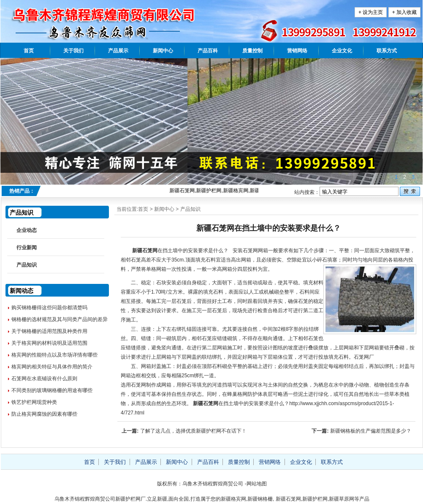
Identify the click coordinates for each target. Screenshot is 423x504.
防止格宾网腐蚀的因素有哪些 (44, 414)
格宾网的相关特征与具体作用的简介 (52, 367)
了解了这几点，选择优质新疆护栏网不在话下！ (193, 431)
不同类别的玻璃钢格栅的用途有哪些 (52, 390)
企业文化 (342, 51)
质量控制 (252, 51)
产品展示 (118, 51)
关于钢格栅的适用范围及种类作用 (49, 331)
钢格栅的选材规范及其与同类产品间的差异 (60, 319)
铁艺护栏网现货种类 (34, 402)
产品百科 (208, 51)
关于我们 (73, 51)
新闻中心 (163, 51)
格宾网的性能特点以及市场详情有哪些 (54, 355)
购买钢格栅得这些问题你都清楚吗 (49, 308)
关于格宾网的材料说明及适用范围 (49, 343)
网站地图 (257, 484)
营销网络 (297, 51)
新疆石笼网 (144, 251)
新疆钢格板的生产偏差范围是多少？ (371, 431)
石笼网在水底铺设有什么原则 (44, 379)
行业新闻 (27, 248)
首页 (29, 51)
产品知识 (190, 209)
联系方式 (387, 51)
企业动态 (27, 230)
